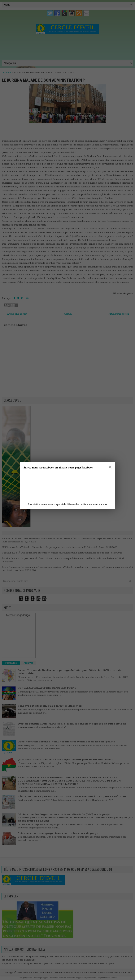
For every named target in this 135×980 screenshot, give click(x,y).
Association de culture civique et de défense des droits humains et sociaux (68, 504)
